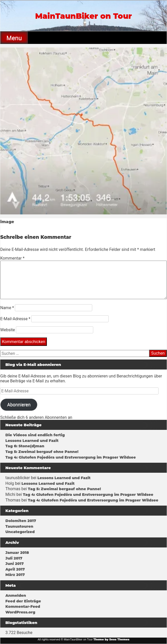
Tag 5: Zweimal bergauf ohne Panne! (42, 452)
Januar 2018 (17, 553)
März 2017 (15, 575)
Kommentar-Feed (23, 607)
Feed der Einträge (23, 601)
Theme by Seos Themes (111, 639)
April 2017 (15, 569)
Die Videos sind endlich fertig (35, 435)
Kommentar (12, 258)
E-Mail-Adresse (15, 319)
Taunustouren (19, 526)
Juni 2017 (14, 564)
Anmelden (16, 595)
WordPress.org (20, 612)
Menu (14, 38)
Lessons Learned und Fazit (32, 441)
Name (7, 308)
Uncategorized (20, 532)
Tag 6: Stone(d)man (25, 446)
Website (8, 330)
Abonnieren (19, 405)
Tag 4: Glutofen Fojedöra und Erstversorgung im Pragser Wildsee (71, 457)
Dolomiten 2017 (21, 521)
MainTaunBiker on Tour (83, 16)
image (7, 222)
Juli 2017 (14, 558)
